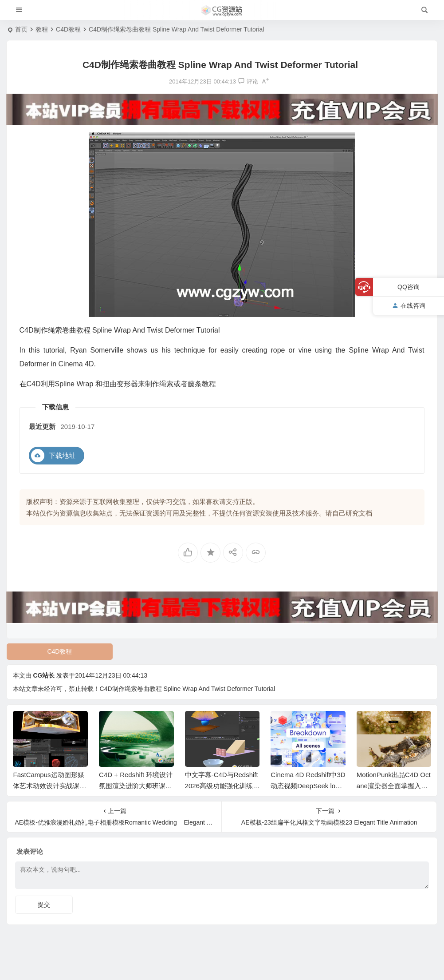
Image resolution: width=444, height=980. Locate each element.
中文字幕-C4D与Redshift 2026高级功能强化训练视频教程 (222, 786)
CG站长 (44, 675)
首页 (21, 29)
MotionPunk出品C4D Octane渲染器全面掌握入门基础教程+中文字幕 (394, 786)
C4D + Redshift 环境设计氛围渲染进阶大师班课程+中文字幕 (136, 786)
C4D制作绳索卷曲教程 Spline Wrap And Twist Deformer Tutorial (188, 689)
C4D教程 (68, 29)
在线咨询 (409, 306)
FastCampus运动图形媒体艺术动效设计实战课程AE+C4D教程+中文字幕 (49, 786)
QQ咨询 (409, 287)
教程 (42, 29)
